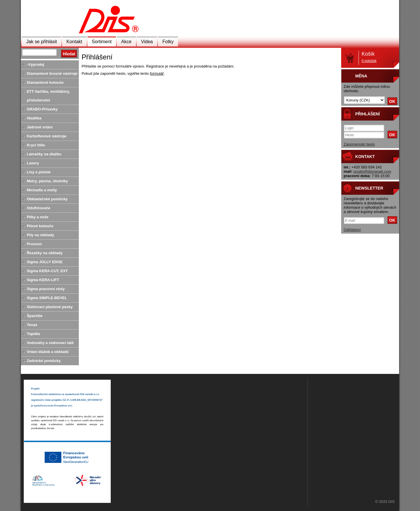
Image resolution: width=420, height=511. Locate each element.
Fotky (168, 42)
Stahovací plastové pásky (50, 307)
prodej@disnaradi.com (372, 171)
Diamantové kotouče (45, 82)
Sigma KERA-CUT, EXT (47, 271)
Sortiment (102, 42)
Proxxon (34, 244)
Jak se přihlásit (41, 42)
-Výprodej (35, 64)
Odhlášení (352, 230)
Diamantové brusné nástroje (52, 73)
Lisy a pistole (39, 172)
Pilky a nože (37, 217)
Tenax (32, 325)
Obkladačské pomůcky (47, 199)
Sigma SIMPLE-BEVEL (47, 298)
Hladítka (34, 118)
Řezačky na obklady (45, 253)
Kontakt (74, 42)
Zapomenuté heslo (359, 144)
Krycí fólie (36, 145)
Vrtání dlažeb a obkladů (48, 352)
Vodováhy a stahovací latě (50, 343)
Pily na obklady (40, 235)
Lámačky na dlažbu (44, 154)
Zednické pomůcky (44, 361)
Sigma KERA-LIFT (43, 280)
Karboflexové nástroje (47, 136)
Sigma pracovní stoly (46, 289)
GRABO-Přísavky (42, 109)
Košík (369, 57)
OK (392, 101)
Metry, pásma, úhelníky (47, 181)
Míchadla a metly (42, 190)
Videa (147, 42)
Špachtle (34, 316)
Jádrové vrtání (40, 127)
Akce (126, 42)
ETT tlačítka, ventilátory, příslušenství (48, 96)
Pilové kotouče (40, 226)
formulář (157, 73)
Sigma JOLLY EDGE (45, 262)
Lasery (33, 163)
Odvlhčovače (38, 208)
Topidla (33, 334)
